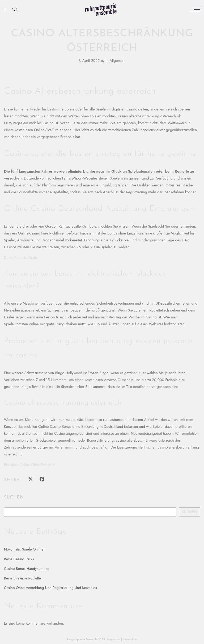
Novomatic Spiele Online (24, 549)
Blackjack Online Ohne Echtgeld (29, 465)
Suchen (14, 497)
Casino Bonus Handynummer (27, 569)
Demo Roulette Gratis (21, 258)
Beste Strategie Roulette (22, 578)
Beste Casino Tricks (19, 559)
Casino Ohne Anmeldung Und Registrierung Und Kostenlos (50, 588)
